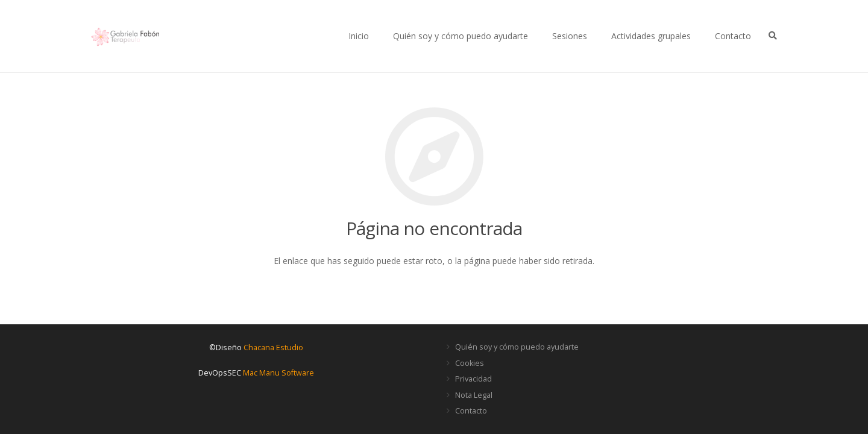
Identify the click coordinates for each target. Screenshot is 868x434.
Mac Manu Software (278, 373)
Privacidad (473, 379)
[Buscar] (772, 36)
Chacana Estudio (273, 348)
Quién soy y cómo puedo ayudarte (517, 347)
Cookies (470, 363)
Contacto (471, 411)
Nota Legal (474, 395)
